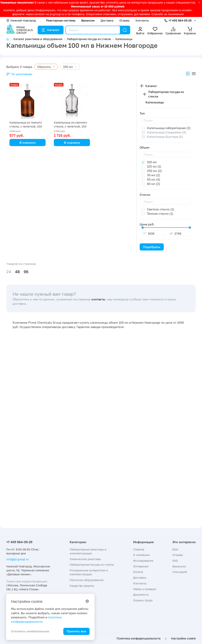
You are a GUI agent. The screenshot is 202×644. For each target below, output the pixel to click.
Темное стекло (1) (160, 214)
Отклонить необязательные (30, 631)
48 (17, 272)
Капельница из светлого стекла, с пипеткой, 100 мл (70, 126)
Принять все (76, 631)
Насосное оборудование (87, 580)
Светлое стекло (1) (161, 209)
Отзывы (124, 20)
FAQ (175, 561)
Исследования (143, 561)
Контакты (142, 20)
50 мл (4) (154, 179)
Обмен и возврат (145, 589)
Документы (141, 595)
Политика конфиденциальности (139, 638)
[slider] (143, 228)
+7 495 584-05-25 (180, 20)
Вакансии (88, 20)
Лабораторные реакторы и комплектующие (88, 551)
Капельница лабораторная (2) (169, 128)
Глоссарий (180, 572)
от (145, 233)
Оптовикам (141, 566)
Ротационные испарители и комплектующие (89, 572)
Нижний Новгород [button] (21, 20)
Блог (175, 549)
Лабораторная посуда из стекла (166, 94)
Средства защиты (82, 586)
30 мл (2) (154, 175)
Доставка (107, 20)
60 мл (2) (154, 184)
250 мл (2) (154, 171)
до (171, 233)
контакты (98, 299)
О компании (141, 555)
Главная (139, 549)
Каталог (51, 30)
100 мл (152, 162)
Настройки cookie (183, 638)
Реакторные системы (61, 20)
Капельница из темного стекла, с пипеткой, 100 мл (26, 126)
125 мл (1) (154, 166)
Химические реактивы (85, 559)
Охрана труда (143, 600)
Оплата (138, 572)
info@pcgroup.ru (17, 559)
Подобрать (152, 247)
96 (26, 272)
